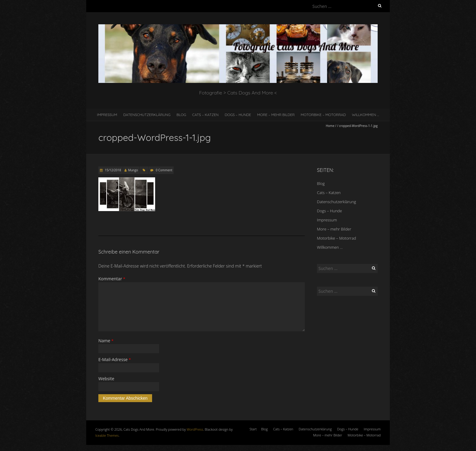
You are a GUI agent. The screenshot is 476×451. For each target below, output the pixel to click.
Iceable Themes (107, 435)
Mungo (133, 170)
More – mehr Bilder (276, 115)
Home (330, 126)
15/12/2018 (113, 170)
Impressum (107, 115)
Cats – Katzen (205, 115)
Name (106, 341)
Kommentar (112, 279)
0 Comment (164, 170)
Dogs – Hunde (238, 115)
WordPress (195, 429)
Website (106, 379)
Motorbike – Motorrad (323, 115)
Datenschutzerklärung (147, 115)
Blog (182, 115)
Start (253, 429)
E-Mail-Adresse (115, 359)
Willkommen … (365, 115)
